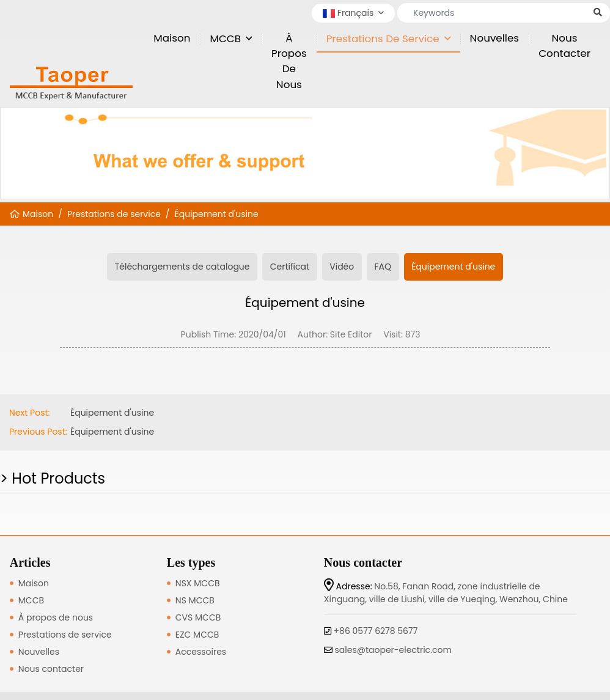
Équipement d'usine (217, 214)
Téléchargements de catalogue (182, 267)
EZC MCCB (197, 635)
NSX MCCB (198, 583)
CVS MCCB (198, 617)
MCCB (225, 39)
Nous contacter (564, 46)
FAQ (383, 267)
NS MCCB (195, 600)
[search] (598, 13)
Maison (172, 38)
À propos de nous (289, 61)
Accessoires (201, 652)
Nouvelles (495, 38)
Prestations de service (383, 39)
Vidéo (342, 267)
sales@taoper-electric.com (393, 650)
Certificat (290, 267)
